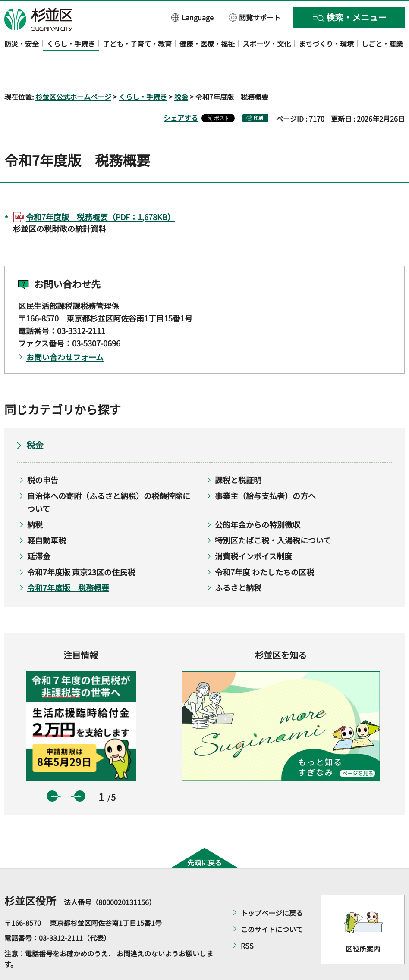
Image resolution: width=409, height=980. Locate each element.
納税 (35, 499)
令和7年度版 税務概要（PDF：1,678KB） (101, 192)
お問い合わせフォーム (65, 332)
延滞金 (39, 531)
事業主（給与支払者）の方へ (265, 471)
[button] (193, 17)
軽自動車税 (47, 515)
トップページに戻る (272, 888)
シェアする (181, 93)
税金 (181, 72)
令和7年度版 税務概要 (68, 563)
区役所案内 (363, 924)
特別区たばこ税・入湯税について (273, 515)
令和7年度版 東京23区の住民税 (81, 547)
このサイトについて (272, 904)
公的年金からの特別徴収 (258, 499)
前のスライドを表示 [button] (52, 771)
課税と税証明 (238, 455)
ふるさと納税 (238, 563)
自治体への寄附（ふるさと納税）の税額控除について (109, 477)
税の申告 (43, 455)
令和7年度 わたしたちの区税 (264, 547)
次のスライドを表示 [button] (80, 771)
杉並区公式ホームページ (73, 72)
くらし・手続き (143, 72)
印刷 (258, 93)
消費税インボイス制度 (253, 531)
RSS (247, 921)
